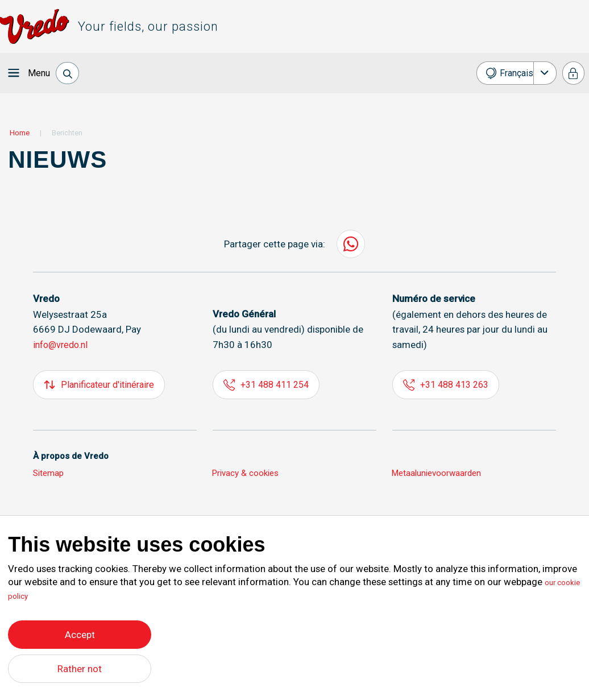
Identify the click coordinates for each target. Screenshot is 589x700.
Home (20, 133)
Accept (80, 631)
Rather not (80, 668)
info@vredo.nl (63, 345)
